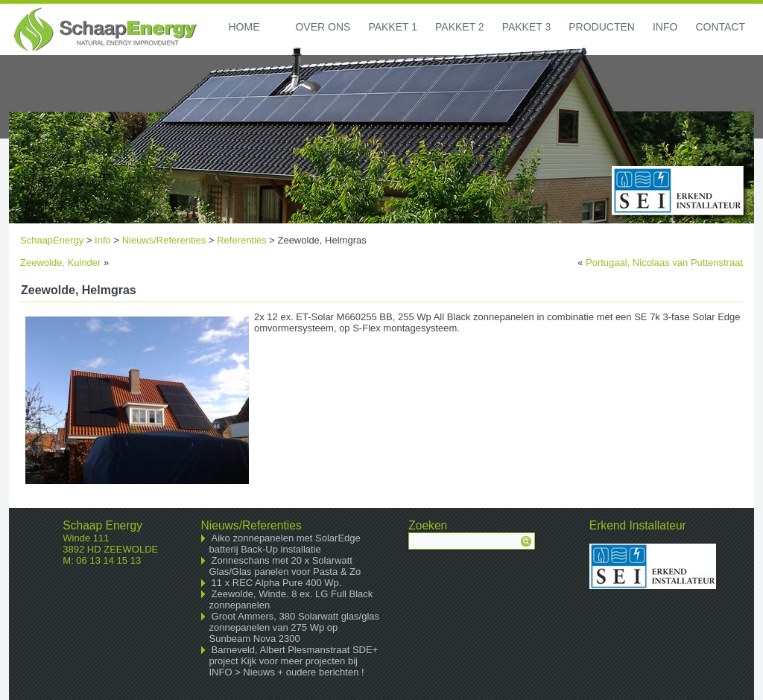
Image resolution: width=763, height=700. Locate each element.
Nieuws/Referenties (164, 240)
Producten (602, 27)
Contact (720, 27)
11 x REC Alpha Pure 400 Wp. (277, 583)
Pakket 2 (460, 27)
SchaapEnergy (52, 240)
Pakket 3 (527, 27)
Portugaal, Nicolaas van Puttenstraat (664, 262)
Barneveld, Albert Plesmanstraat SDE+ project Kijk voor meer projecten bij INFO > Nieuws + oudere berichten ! (294, 661)
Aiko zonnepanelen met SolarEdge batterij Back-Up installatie (285, 544)
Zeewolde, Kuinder (60, 262)
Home (244, 27)
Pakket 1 (393, 27)
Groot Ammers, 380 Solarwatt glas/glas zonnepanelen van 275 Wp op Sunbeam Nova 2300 (295, 627)
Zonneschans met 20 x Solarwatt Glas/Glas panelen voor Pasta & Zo (285, 566)
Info (665, 27)
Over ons (323, 27)
